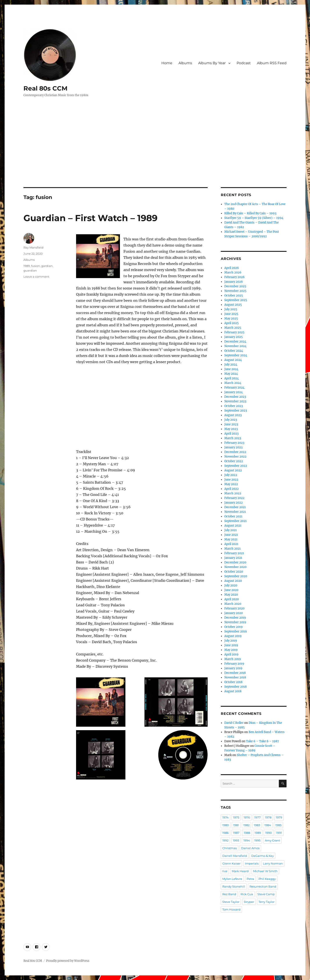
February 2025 (234, 332)
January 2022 (233, 503)
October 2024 (234, 351)
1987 (236, 833)
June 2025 (231, 314)
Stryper (249, 902)
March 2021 (232, 549)
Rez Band (229, 894)
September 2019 (236, 631)
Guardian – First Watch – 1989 (90, 218)
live (225, 871)
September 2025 (236, 300)
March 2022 (233, 493)
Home (167, 63)
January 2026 (234, 282)
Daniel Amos (250, 848)
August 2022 (233, 470)
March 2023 (233, 438)
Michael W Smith (265, 871)
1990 (269, 833)
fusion (36, 266)
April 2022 (232, 489)
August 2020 (233, 581)
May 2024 (231, 374)
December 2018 (235, 673)
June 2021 (231, 535)
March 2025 (233, 328)
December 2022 (235, 452)
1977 (257, 817)
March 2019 (233, 659)
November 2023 (235, 401)
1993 (236, 840)
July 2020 (231, 585)
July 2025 (231, 309)
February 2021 (234, 553)
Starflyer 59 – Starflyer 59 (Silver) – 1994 (254, 218)
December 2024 (235, 342)
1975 (236, 817)
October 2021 (233, 516)
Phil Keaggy (267, 879)
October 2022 (234, 461)
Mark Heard (240, 871)
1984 (268, 825)
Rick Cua (247, 894)
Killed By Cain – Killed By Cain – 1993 (250, 213)
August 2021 (233, 526)
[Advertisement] (155, 155)
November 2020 (235, 567)
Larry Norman (273, 863)
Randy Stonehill (234, 886)
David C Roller (234, 723)
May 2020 (231, 595)
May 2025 (231, 319)
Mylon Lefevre (232, 879)
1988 (247, 833)
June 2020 (231, 590)
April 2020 (232, 599)
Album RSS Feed (272, 63)
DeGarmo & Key (263, 856)
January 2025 (233, 337)
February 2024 (234, 388)
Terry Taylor (266, 902)
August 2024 (233, 360)
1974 (225, 817)
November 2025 (235, 291)
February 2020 (234, 608)
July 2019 (231, 641)
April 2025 (232, 323)
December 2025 (235, 286)
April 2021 (231, 544)
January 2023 (233, 447)
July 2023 (231, 420)
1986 (225, 833)
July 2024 (231, 365)
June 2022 (231, 480)
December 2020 (235, 562)
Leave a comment (36, 277)
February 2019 (234, 664)
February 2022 (234, 498)
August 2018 (233, 691)
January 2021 (233, 558)
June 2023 (231, 424)
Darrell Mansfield (235, 856)
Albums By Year (212, 63)
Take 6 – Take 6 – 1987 (263, 741)
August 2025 (233, 305)
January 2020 (233, 613)
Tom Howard (231, 909)
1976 (247, 817)
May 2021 (231, 539)
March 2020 (233, 604)
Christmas (230, 848)
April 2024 (232, 378)
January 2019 (233, 668)
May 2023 (231, 429)
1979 (279, 817)
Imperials (252, 863)
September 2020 (236, 576)
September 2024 (236, 355)
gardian (47, 266)
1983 (257, 825)
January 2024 (233, 392)
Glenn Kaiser (231, 863)
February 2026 (234, 277)
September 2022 (236, 466)
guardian (30, 270)
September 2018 (235, 687)
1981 (236, 825)
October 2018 (233, 682)
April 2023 (231, 434)
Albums (185, 63)
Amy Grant (272, 840)
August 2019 (233, 636)
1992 (225, 840)
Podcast (244, 63)
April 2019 (231, 654)
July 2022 (231, 475)
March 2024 (233, 383)
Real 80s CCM (45, 88)
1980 (226, 825)
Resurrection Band (263, 886)
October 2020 (234, 572)
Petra (250, 879)
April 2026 (232, 268)
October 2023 (233, 406)
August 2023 (233, 415)
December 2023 (235, 397)
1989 (27, 266)
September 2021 (235, 521)
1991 (279, 833)
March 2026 (233, 273)
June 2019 (231, 645)
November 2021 (235, 512)
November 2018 (235, 677)
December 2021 (235, 507)
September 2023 (236, 411)
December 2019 (235, 618)
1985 (278, 825)
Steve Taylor (231, 902)
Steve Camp (266, 894)
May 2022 (231, 484)
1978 (268, 817)
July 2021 (231, 530)
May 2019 (231, 650)
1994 (247, 840)
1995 (257, 840)
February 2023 (234, 443)
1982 (246, 825)
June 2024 (231, 369)
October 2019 (233, 627)
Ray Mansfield (33, 247)
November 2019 (235, 622)
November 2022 (235, 457)
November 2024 (235, 346)
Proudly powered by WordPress (68, 961)
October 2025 (234, 296)
